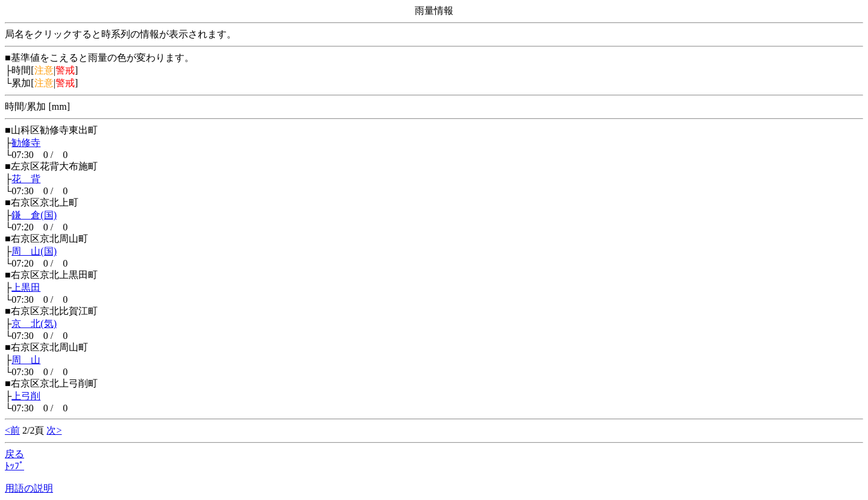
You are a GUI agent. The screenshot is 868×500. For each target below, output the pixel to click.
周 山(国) (34, 251)
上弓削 (26, 396)
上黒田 (26, 287)
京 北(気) (34, 324)
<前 (12, 430)
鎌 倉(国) (34, 215)
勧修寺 (26, 143)
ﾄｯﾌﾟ (14, 466)
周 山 (26, 360)
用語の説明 (29, 488)
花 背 (26, 179)
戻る (14, 454)
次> (54, 430)
